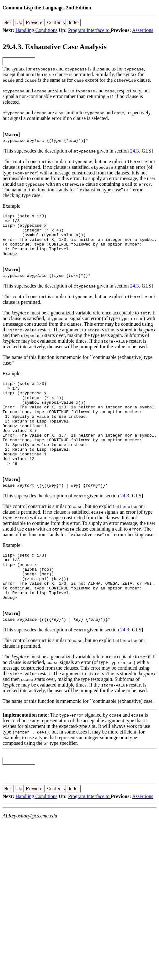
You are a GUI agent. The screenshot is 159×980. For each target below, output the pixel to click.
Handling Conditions (36, 30)
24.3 (135, 151)
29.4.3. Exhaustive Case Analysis (55, 47)
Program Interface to (89, 30)
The (6, 69)
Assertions (143, 30)
